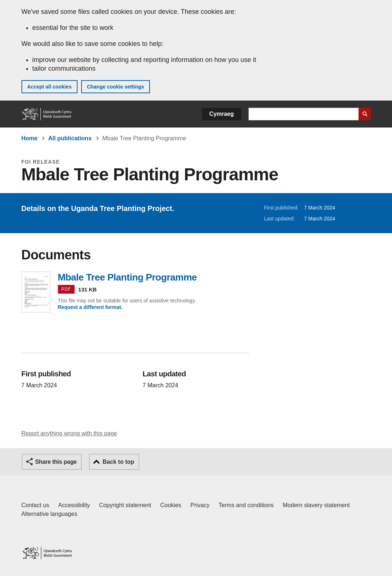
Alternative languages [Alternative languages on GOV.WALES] (50, 514)
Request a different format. (90, 307)
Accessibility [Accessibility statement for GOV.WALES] (74, 505)
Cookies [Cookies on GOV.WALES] (171, 505)
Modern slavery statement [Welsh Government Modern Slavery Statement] (316, 505)
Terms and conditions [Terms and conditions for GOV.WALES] (246, 505)
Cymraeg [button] (221, 114)
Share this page (56, 462)
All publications (70, 138)
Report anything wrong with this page (69, 433)
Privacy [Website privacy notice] (200, 505)
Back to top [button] (118, 462)
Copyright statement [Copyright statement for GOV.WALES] (125, 505)
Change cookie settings (116, 87)
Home (29, 138)
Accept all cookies (50, 87)
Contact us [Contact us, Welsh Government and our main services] (35, 505)
